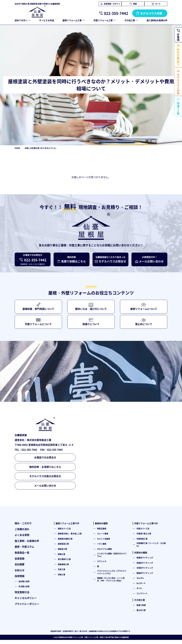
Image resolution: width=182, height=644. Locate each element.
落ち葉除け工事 (64, 559)
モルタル (140, 578)
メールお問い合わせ (45, 486)
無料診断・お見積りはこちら (45, 467)
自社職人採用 (24, 581)
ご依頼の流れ (22, 529)
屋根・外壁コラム (24, 547)
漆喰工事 (62, 574)
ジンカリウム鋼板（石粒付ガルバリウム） (112, 555)
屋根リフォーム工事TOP (67, 523)
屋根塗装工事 (63, 544)
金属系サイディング (145, 563)
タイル (139, 588)
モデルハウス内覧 (151, 13)
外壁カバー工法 (143, 529)
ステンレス (102, 561)
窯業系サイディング (145, 558)
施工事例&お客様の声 (157, 20)
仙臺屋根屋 (125, 637)
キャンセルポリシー (26, 598)
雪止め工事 (141, 610)
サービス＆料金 (47, 20)
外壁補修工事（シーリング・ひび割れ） (151, 545)
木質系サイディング (145, 568)
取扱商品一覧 (22, 553)
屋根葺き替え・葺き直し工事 (70, 534)
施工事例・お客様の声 (27, 541)
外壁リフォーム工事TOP (146, 523)
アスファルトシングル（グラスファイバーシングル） (112, 572)
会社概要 (20, 564)
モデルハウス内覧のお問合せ (45, 476)
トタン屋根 (102, 544)
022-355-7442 (116, 13)
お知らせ (20, 570)
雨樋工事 (62, 554)
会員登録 (20, 558)
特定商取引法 (22, 592)
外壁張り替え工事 (144, 534)
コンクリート (142, 593)
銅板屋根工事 (63, 564)
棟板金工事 (62, 549)
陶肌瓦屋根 (102, 529)
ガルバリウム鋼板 (104, 549)
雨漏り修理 (141, 605)
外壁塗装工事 (142, 539)
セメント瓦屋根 (104, 539)
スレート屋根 (103, 534)
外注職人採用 (24, 586)
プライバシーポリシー (27, 604)
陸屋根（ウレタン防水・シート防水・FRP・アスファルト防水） (111, 579)
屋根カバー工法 (64, 529)
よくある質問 (22, 535)
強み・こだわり (23, 523)
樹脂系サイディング (145, 573)
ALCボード (141, 583)
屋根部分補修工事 (65, 539)
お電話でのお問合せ (45, 457)
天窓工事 (62, 569)
